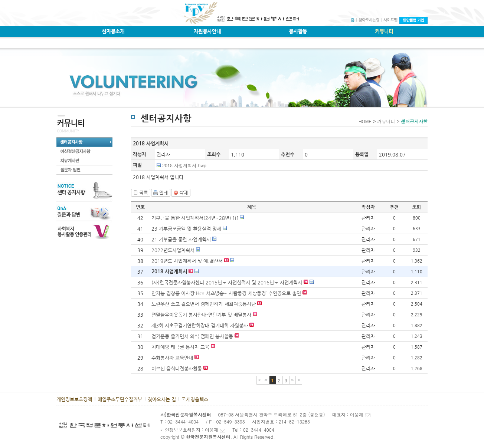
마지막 (299, 380)
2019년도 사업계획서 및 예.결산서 (187, 261)
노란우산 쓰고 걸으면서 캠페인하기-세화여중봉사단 (204, 304)
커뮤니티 (386, 121)
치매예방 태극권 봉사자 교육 (180, 347)
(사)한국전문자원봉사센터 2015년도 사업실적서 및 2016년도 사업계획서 (227, 282)
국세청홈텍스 (195, 399)
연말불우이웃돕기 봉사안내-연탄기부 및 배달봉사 (201, 315)
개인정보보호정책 (74, 399)
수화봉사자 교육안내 (172, 358)
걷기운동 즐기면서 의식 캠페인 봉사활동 (192, 336)
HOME (365, 121)
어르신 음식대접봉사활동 (177, 368)
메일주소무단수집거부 (120, 399)
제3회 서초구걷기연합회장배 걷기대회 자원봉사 (200, 325)
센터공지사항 (414, 121)
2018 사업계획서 (169, 272)
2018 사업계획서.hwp (184, 165)
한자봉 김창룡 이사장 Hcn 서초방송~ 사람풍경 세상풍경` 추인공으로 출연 (227, 293)
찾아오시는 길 (162, 399)
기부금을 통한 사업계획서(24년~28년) (191, 218)
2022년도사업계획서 (174, 250)
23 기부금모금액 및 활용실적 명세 (186, 229)
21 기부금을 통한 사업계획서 (181, 239)
